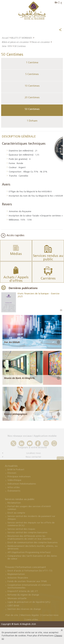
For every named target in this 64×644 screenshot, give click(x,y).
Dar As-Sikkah (12, 342)
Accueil (5, 38)
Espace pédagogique (16, 414)
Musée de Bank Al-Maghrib (19, 378)
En (56, 2)
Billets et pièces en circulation (15, 42)
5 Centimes (32, 74)
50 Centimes (32, 109)
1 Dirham (32, 121)
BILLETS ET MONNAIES (21, 38)
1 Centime (32, 63)
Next (62, 310)
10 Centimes (32, 86)
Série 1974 (7, 46)
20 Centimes (32, 98)
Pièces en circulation (40, 42)
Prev (61, 310)
